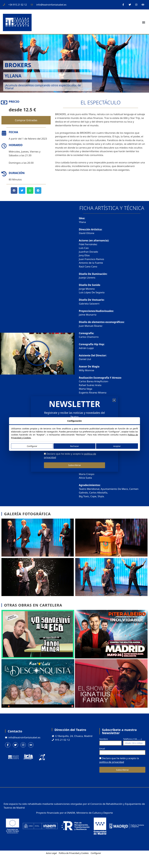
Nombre (104, 739)
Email (102, 749)
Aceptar (117, 446)
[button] (144, 22)
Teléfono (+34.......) (132, 739)
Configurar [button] (96, 853)
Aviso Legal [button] (51, 853)
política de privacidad (112, 762)
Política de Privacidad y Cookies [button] (74, 853)
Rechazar (74, 446)
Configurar (32, 446)
